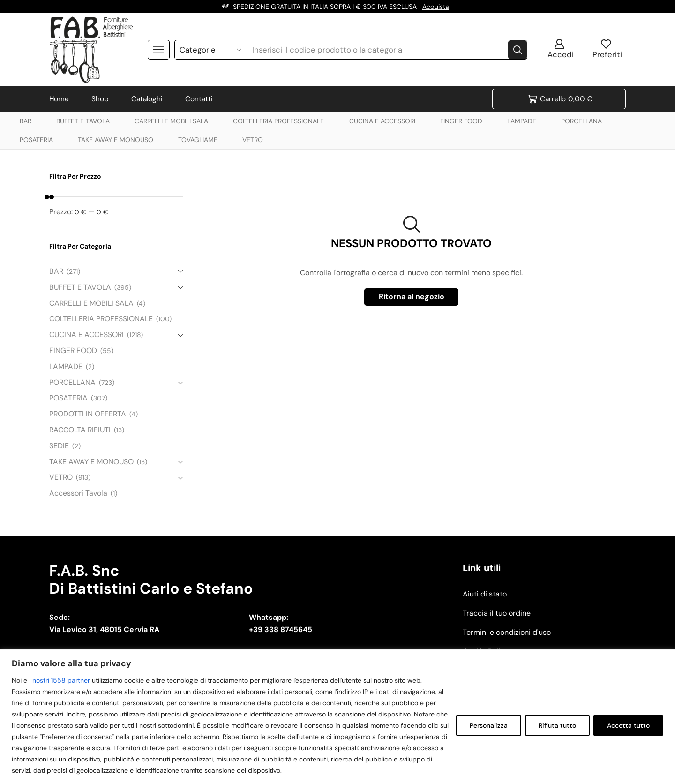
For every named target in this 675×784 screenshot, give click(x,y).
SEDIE (59, 446)
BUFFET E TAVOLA (83, 121)
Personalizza (489, 725)
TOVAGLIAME (198, 140)
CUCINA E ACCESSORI (382, 121)
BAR (26, 121)
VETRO (253, 140)
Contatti (199, 99)
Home (59, 99)
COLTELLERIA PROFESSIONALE (278, 121)
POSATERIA (36, 140)
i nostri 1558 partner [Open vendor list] (60, 680)
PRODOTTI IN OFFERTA (88, 414)
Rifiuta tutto (557, 725)
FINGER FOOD (461, 121)
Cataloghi (147, 99)
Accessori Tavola (78, 493)
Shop (100, 99)
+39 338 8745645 (281, 629)
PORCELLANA (581, 121)
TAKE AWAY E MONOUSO (116, 140)
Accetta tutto (628, 725)
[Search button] (517, 50)
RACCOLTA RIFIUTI (80, 430)
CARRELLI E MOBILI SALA (171, 121)
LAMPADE (522, 121)
